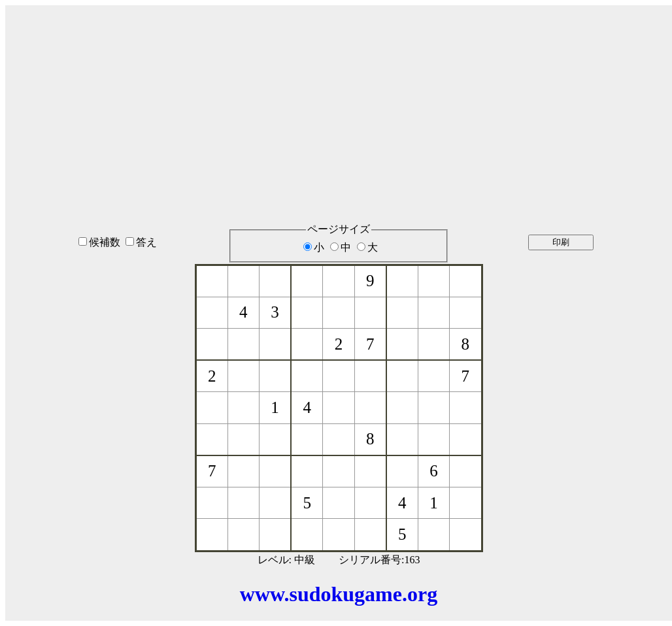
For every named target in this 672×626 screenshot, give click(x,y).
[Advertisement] (339, 97)
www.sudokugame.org (339, 594)
